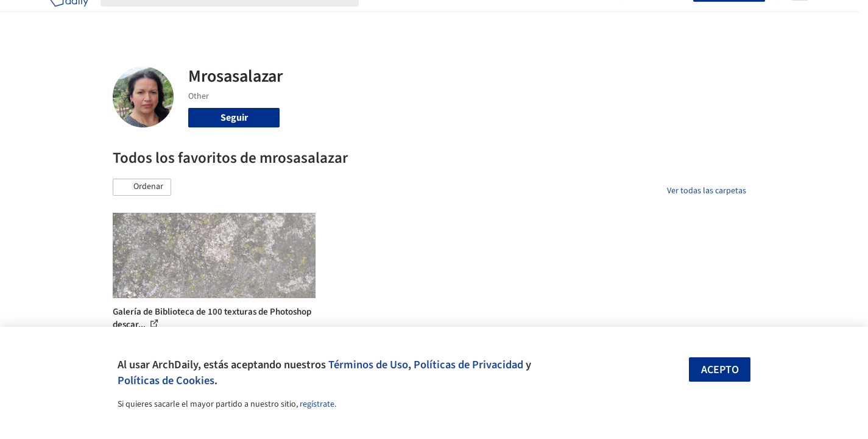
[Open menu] (800, 17)
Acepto (720, 370)
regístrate (317, 404)
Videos (593, 17)
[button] (142, 187)
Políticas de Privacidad (468, 365)
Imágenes (426, 17)
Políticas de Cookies (166, 380)
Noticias (552, 17)
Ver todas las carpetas (707, 191)
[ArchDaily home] (69, 17)
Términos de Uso (368, 365)
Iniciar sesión (659, 17)
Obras (383, 17)
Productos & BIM (490, 17)
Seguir (234, 118)
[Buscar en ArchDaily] (239, 17)
